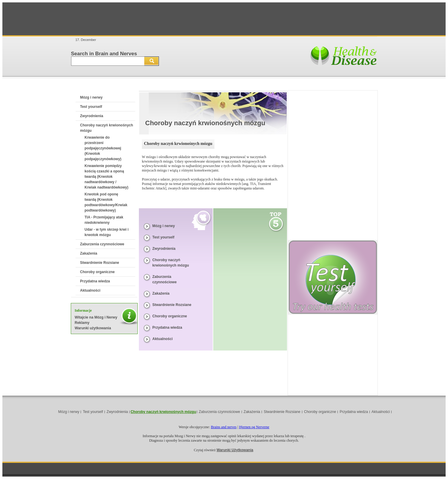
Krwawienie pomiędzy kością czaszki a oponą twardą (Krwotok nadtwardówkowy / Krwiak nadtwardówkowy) (106, 177)
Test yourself (91, 107)
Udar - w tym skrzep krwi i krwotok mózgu (106, 232)
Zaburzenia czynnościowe (102, 244)
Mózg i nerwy (91, 97)
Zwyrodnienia (92, 116)
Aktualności (90, 290)
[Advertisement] (224, 19)
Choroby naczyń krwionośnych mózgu (163, 412)
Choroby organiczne (97, 272)
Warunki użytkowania (93, 328)
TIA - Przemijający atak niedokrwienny (104, 220)
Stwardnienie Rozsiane (100, 263)
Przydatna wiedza (95, 281)
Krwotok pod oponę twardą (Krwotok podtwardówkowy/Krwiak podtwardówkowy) (106, 202)
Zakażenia (89, 253)
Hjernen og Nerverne (254, 427)
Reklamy (82, 323)
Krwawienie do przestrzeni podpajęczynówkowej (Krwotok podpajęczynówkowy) (103, 148)
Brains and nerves (224, 427)
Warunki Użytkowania (235, 450)
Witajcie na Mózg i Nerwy (96, 317)
